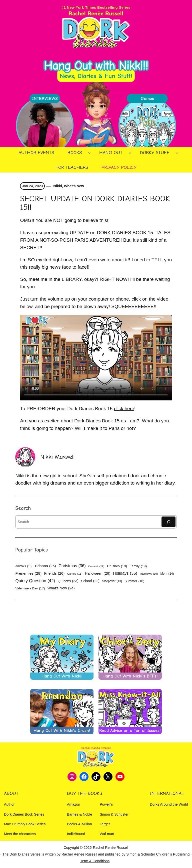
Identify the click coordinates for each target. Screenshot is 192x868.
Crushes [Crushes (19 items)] (117, 566)
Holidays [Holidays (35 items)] (125, 573)
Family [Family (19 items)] (138, 566)
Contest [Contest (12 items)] (96, 566)
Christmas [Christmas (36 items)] (72, 566)
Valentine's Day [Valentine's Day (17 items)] (30, 588)
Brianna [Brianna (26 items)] (45, 566)
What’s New (74, 186)
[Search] (168, 522)
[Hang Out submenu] (130, 153)
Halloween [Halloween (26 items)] (97, 573)
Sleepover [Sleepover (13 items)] (112, 581)
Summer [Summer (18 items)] (134, 581)
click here (124, 409)
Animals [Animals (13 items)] (24, 566)
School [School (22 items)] (90, 581)
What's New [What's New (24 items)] (61, 588)
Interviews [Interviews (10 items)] (149, 574)
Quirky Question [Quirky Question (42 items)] (35, 581)
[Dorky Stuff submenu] (177, 153)
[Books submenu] (89, 153)
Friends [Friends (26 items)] (54, 573)
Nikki (57, 186)
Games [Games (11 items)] (75, 574)
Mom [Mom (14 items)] (167, 574)
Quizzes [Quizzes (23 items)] (68, 581)
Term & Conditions (95, 861)
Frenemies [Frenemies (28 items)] (28, 573)
